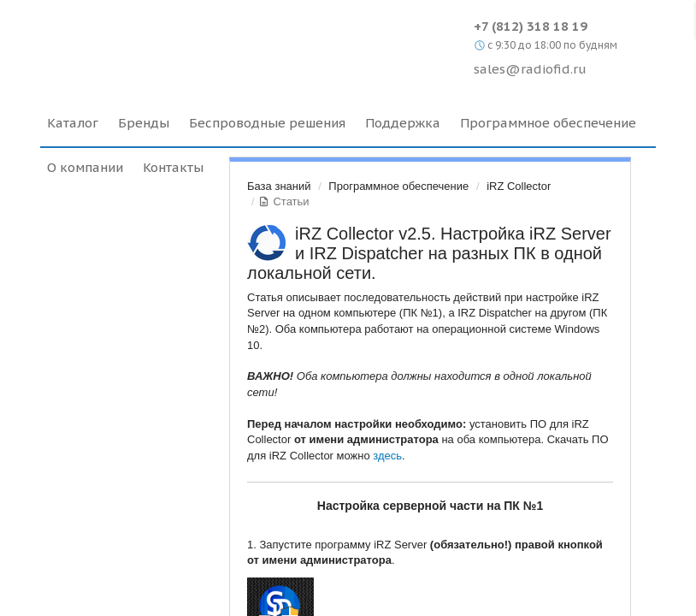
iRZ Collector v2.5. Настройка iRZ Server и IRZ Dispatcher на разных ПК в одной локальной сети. (429, 253)
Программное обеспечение (398, 186)
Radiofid (188, 43)
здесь (387, 456)
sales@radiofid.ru (530, 69)
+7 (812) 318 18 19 (531, 26)
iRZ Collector (519, 186)
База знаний (279, 186)
